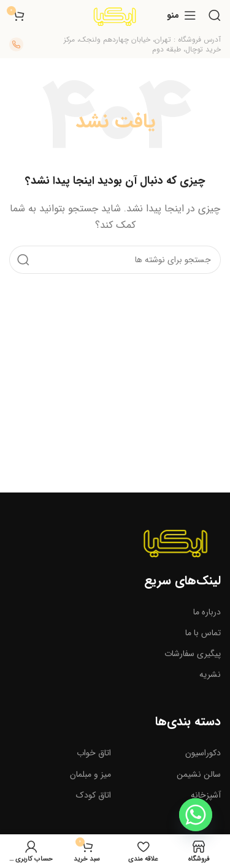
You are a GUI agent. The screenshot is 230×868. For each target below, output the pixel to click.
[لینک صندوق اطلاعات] (135, 44)
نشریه (210, 674)
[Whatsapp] (196, 815)
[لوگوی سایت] (115, 15)
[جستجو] (215, 15)
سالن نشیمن (199, 774)
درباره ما (207, 612)
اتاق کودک (94, 795)
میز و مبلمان (90, 774)
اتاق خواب (94, 753)
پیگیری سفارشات (193, 654)
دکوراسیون (203, 753)
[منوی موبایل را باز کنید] (182, 15)
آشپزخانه (206, 795)
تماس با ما (203, 633)
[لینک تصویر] (175, 541)
